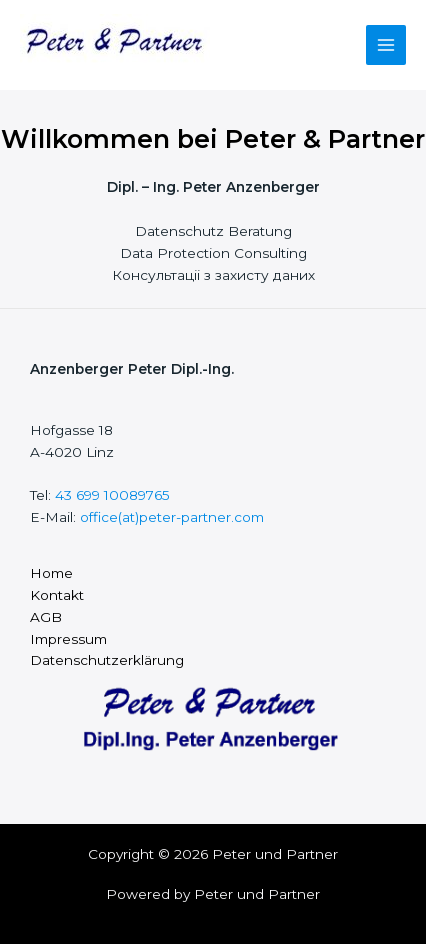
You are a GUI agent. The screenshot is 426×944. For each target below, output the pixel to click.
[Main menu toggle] (386, 45)
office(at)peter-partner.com (172, 517)
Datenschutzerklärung (107, 660)
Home (51, 573)
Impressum (68, 639)
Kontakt (57, 595)
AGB (46, 617)
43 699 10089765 (112, 495)
